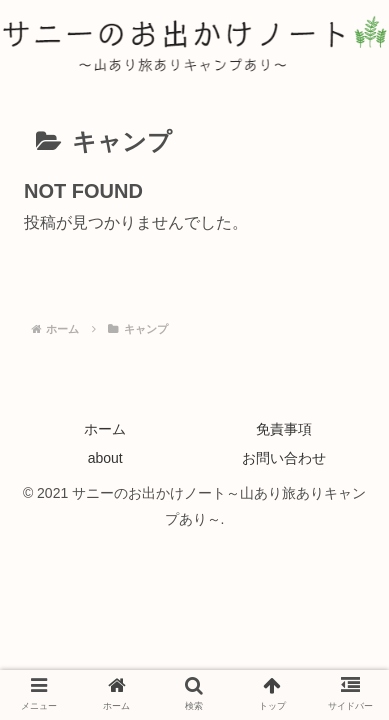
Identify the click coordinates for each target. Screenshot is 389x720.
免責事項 (284, 429)
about (105, 458)
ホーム (105, 429)
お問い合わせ (284, 458)
